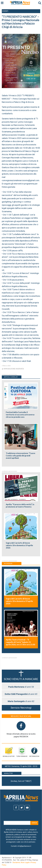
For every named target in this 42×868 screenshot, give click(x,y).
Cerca (34, 823)
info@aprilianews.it (24, 846)
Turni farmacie (22, 752)
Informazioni (34, 752)
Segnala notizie (9, 752)
